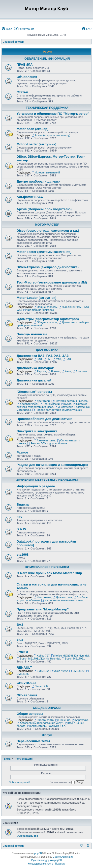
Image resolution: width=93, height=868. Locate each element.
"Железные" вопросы (34, 392)
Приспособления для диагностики (45, 419)
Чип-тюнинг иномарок (38, 310)
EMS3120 (77, 671)
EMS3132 (41, 671)
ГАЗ (47, 359)
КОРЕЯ (22, 652)
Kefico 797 (42, 656)
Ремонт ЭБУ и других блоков (47, 443)
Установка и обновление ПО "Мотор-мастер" (53, 114)
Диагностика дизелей (34, 380)
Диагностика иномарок (35, 368)
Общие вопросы (45, 307)
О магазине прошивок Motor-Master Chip (49, 573)
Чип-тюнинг (42, 597)
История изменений (46, 172)
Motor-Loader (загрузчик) (36, 144)
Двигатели (42, 401)
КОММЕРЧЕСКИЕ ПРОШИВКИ (47, 567)
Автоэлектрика (44, 440)
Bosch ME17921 (73, 659)
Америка (79, 371)
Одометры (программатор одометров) (48, 319)
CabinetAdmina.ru (63, 857)
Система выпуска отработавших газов (52, 405)
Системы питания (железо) (70, 401)
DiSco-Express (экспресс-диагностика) (48, 267)
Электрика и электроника (37, 431)
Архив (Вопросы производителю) (44, 209)
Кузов (66, 404)
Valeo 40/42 (59, 671)
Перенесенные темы (33, 741)
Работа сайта (44, 720)
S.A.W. (22, 529)
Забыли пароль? (19, 782)
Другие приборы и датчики (39, 181)
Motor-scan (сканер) (32, 129)
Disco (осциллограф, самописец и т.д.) (48, 231)
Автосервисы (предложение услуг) (40, 723)
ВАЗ (38, 359)
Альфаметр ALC (30, 197)
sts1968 (23, 555)
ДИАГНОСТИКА (47, 350)
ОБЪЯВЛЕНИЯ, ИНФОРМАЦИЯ (47, 59)
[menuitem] (7, 29)
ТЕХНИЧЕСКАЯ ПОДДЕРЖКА (47, 108)
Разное (22, 452)
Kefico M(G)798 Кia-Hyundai (70, 656)
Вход (7, 759)
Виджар (23, 504)
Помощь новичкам (32, 334)
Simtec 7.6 (40, 686)
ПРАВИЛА (25, 65)
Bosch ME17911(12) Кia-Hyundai (38, 659)
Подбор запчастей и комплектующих (57, 410)
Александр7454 (28, 836)
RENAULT (24, 668)
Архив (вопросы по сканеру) (51, 135)
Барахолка (80, 720)
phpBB (38, 853)
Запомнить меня (62, 782)
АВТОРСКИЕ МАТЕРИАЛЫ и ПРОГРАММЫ (47, 480)
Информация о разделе (36, 486)
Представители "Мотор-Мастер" (43, 609)
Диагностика (62, 597)
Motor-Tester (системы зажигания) (44, 252)
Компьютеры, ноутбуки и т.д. (47, 726)
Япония (54, 371)
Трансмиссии (50, 404)
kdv (19, 517)
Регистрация (24, 759)
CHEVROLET (27, 683)
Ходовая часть (27, 404)
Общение (63, 720)
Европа (40, 371)
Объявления (27, 77)
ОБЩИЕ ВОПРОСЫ (47, 708)
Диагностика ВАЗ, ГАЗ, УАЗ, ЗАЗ (43, 356)
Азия (66, 371)
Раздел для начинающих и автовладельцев (52, 465)
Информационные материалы (62, 600)
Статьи (22, 92)
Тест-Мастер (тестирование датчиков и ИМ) (52, 282)
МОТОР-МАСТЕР (47, 225)
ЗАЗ (67, 359)
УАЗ (57, 359)
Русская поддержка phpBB (46, 860)
